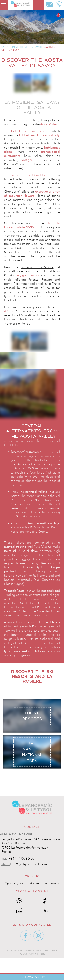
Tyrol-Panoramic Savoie (37, 267)
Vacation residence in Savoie (22, 47)
